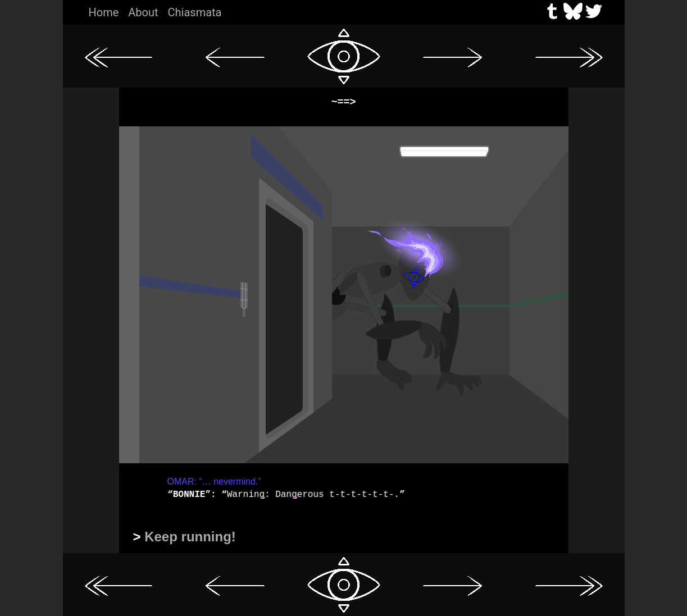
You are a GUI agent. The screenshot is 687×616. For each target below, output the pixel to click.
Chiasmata (195, 12)
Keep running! (190, 537)
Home (104, 12)
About (143, 12)
